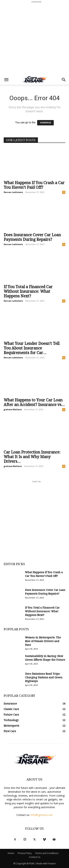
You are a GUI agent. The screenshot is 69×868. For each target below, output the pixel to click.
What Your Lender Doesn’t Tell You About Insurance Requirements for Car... (32, 348)
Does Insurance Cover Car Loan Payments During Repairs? (32, 237)
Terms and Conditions (47, 853)
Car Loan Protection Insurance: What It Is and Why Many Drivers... (32, 457)
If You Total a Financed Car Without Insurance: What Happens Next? (28, 291)
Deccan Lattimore (13, 192)
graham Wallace (13, 409)
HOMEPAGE (45, 123)
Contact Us (35, 857)
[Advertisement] (34, 38)
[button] (6, 80)
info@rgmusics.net (42, 815)
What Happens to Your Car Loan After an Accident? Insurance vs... (34, 402)
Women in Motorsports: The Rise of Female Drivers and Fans (43, 641)
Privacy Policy (25, 853)
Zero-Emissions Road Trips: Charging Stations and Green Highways (44, 677)
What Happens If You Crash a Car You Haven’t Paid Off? (34, 185)
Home (11, 853)
